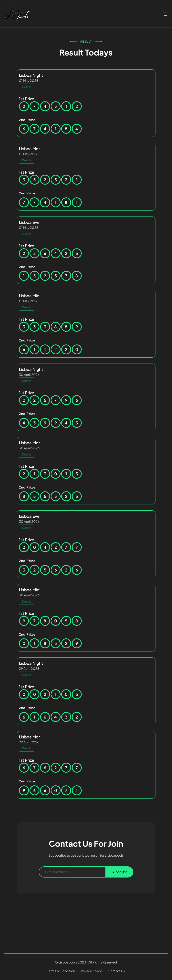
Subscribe (120, 872)
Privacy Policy (91, 971)
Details (27, 87)
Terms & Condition (61, 971)
